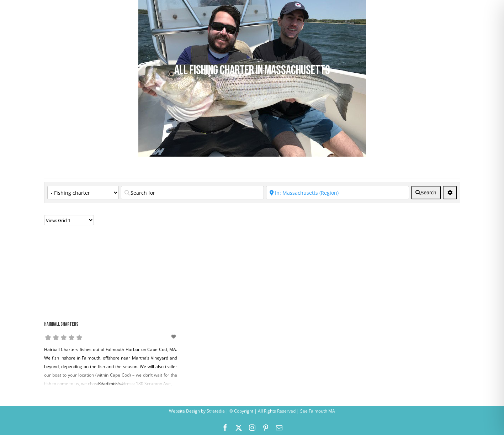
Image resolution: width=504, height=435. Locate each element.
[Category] (83, 193)
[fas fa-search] (426, 193)
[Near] (338, 193)
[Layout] (69, 220)
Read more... (111, 384)
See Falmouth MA (317, 411)
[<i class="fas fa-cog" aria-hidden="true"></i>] (450, 193)
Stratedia (216, 411)
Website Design (184, 411)
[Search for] (192, 193)
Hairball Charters (61, 324)
